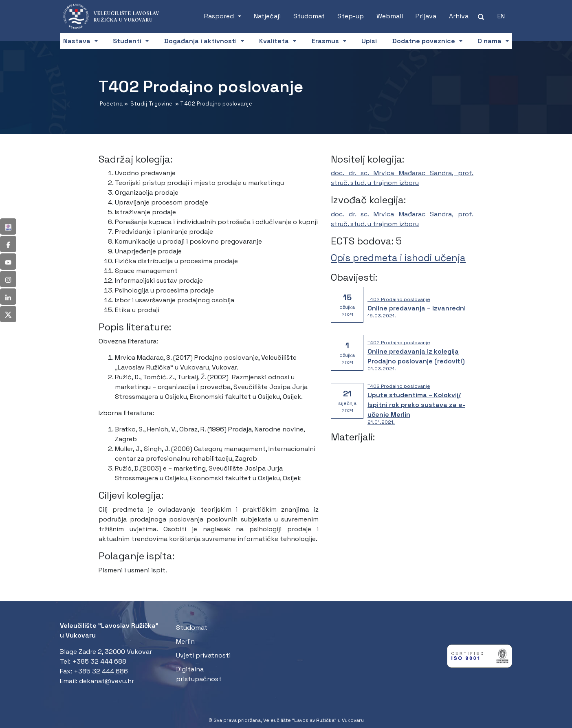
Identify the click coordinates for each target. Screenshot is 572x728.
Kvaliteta (274, 41)
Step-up (351, 16)
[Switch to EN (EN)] (501, 16)
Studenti (127, 41)
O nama (489, 41)
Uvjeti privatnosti (203, 655)
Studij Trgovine (152, 104)
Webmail (390, 16)
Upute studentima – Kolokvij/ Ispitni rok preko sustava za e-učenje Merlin (416, 405)
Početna (111, 104)
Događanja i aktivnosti (200, 41)
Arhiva (459, 16)
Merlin (185, 641)
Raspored (219, 16)
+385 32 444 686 (101, 671)
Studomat (309, 16)
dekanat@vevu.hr (107, 681)
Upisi (369, 41)
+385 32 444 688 (99, 661)
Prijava (426, 16)
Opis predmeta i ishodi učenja (398, 258)
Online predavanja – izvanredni (417, 308)
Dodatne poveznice (424, 41)
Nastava (77, 41)
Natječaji (267, 16)
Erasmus (325, 41)
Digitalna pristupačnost (199, 674)
